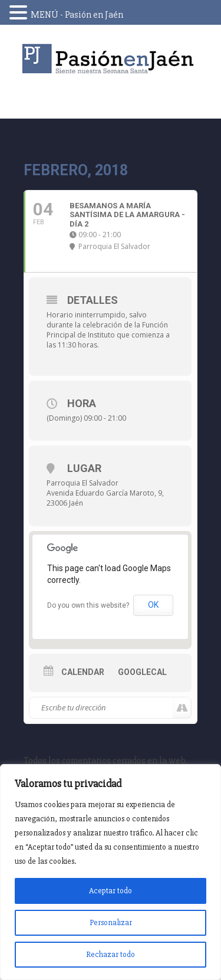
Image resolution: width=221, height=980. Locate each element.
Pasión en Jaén (111, 59)
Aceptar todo (111, 891)
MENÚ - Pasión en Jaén (77, 15)
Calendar (83, 672)
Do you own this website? (88, 605)
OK (153, 605)
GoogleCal (142, 672)
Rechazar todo (111, 954)
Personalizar (111, 922)
